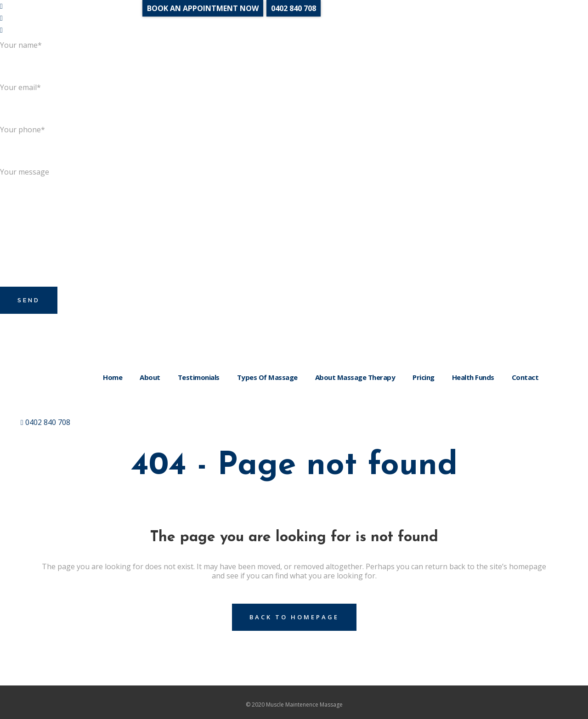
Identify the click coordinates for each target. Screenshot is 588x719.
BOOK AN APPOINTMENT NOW (203, 8)
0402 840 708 (45, 422)
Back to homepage (294, 617)
